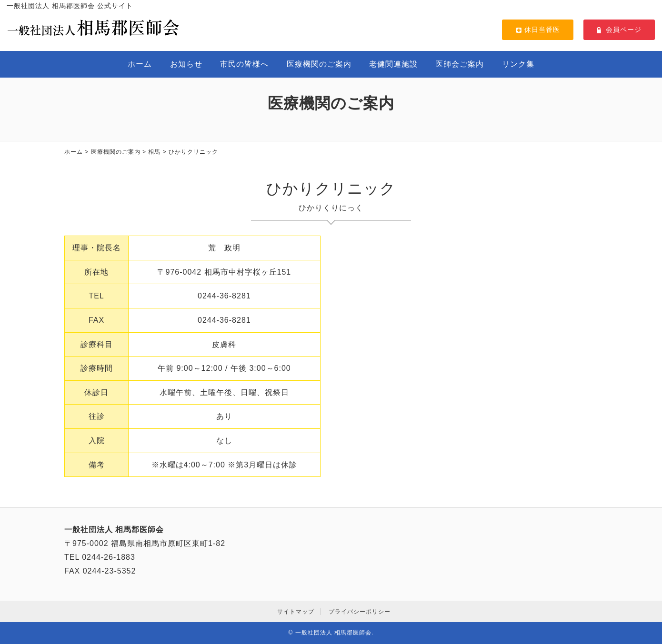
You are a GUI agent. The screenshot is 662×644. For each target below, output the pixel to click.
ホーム (140, 64)
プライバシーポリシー (360, 612)
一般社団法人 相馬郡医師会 (333, 633)
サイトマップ (296, 612)
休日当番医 (538, 30)
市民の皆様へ (244, 64)
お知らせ (186, 64)
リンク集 (518, 64)
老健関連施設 (393, 64)
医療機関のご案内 (319, 64)
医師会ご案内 (460, 64)
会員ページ (619, 30)
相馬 (154, 152)
